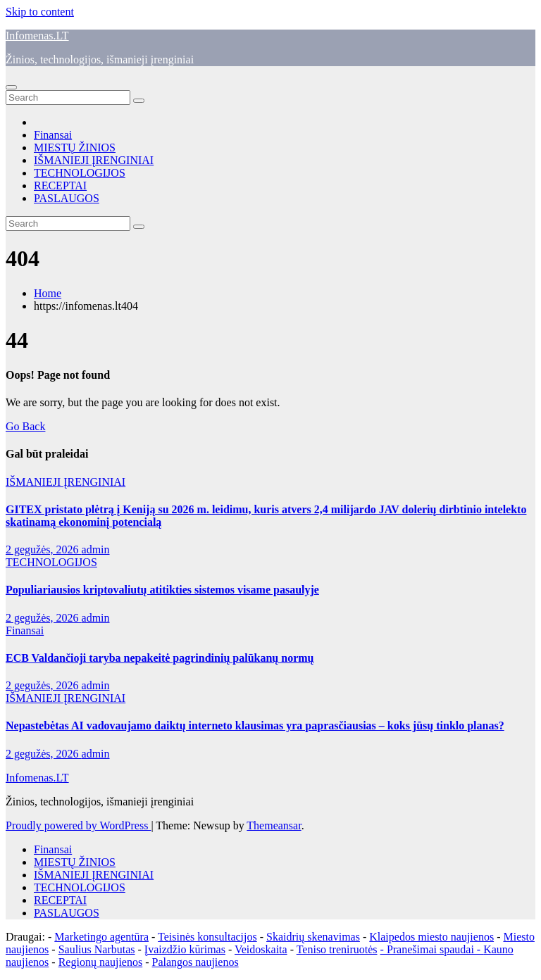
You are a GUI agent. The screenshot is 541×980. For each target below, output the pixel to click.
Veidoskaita (261, 949)
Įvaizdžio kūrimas (185, 949)
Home (48, 293)
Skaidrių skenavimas (313, 937)
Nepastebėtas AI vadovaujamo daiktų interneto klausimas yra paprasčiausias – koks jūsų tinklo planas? (255, 725)
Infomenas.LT (37, 36)
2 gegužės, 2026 (44, 549)
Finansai (53, 135)
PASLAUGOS (67, 198)
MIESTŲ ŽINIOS (75, 147)
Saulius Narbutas (97, 949)
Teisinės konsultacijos (207, 937)
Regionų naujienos (101, 962)
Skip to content (40, 12)
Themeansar (274, 825)
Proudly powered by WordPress (78, 825)
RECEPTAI (60, 186)
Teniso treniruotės (337, 949)
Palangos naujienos (195, 962)
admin (96, 549)
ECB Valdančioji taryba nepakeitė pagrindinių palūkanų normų (160, 658)
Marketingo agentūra (101, 937)
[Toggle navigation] (11, 87)
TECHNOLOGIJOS (80, 173)
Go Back (25, 426)
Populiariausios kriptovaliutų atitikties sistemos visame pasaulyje (162, 590)
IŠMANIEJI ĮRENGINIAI (94, 160)
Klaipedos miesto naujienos (431, 937)
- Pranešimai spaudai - (432, 949)
